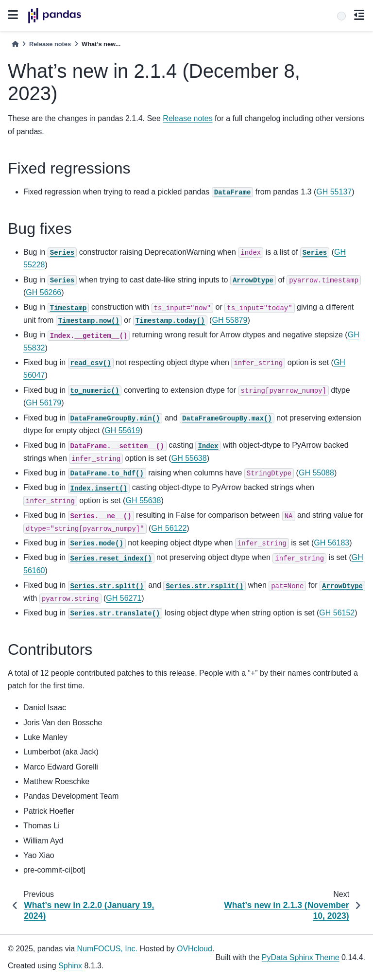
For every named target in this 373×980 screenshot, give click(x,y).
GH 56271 (124, 598)
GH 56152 (337, 613)
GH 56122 (169, 528)
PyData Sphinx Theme (301, 957)
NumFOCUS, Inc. (107, 949)
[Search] (341, 16)
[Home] (15, 44)
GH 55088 (316, 473)
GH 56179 (43, 403)
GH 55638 (189, 458)
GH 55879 (229, 320)
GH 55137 (334, 192)
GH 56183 (331, 543)
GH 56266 (43, 292)
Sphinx (70, 966)
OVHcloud (195, 949)
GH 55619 (122, 430)
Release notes (50, 44)
